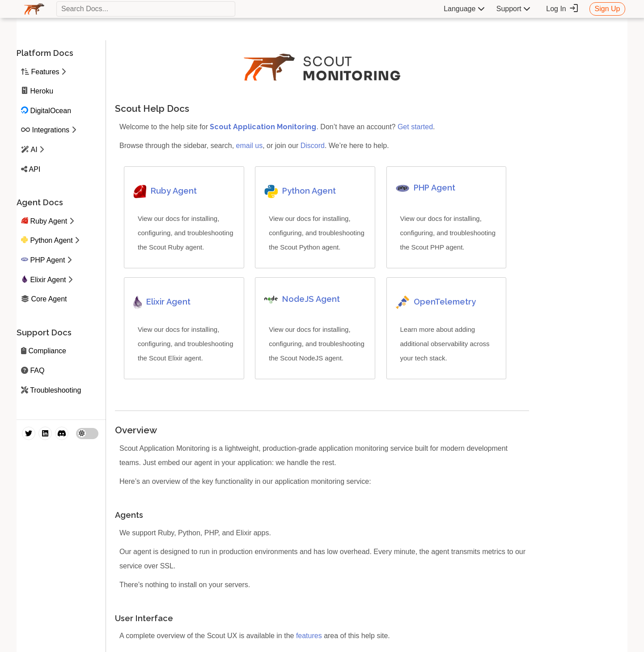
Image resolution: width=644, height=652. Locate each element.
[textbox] (146, 9)
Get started (415, 127)
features (309, 636)
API (35, 169)
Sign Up (608, 9)
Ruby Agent (49, 221)
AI (34, 150)
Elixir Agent (48, 280)
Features (45, 72)
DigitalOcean (51, 111)
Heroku (42, 91)
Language (464, 9)
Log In (562, 8)
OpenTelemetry (445, 302)
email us (250, 146)
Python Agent (51, 240)
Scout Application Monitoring (263, 127)
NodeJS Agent (311, 299)
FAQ (37, 370)
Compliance (47, 351)
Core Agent (49, 299)
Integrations (51, 130)
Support (513, 9)
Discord (313, 146)
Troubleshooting (55, 390)
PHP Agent (47, 260)
